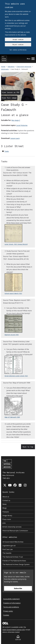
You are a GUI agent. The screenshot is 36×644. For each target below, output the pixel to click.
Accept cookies (18, 39)
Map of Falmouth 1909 (13, 408)
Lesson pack (15, 138)
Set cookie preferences (18, 50)
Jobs (4, 523)
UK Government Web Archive (13, 542)
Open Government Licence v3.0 (14, 630)
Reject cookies (18, 45)
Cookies (6, 615)
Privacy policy (8, 611)
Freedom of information (12, 603)
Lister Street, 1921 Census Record (16, 235)
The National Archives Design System (16, 564)
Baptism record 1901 (13, 325)
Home (3, 67)
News (5, 504)
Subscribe (18, 588)
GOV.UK (18, 638)
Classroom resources (24, 67)
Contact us (6, 500)
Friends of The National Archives (14, 561)
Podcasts (6, 512)
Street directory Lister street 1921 (16, 366)
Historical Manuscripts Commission (15, 531)
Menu (31, 59)
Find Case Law (8, 549)
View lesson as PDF (11, 92)
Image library (7, 516)
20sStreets (5, 69)
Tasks (7, 151)
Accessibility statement (11, 599)
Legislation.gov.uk (9, 546)
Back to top (28, 447)
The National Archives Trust (13, 557)
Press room (7, 519)
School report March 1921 (13, 284)
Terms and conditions (11, 607)
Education (11, 67)
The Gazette (7, 553)
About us (6, 497)
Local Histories (22, 125)
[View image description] (32, 75)
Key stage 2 (16, 120)
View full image (9, 98)
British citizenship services (12, 527)
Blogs (5, 508)
